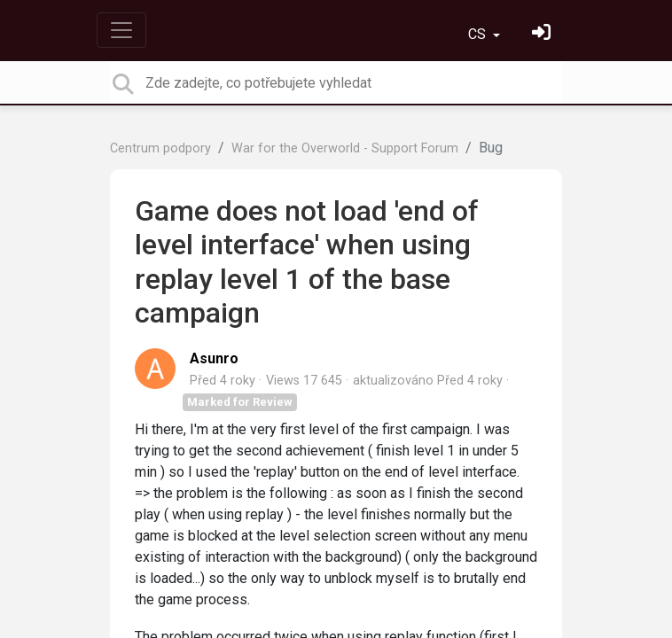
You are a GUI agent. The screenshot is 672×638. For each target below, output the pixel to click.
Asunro (214, 358)
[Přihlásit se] (543, 34)
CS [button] (479, 34)
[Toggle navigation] (121, 30)
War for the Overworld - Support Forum (345, 148)
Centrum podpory (160, 148)
